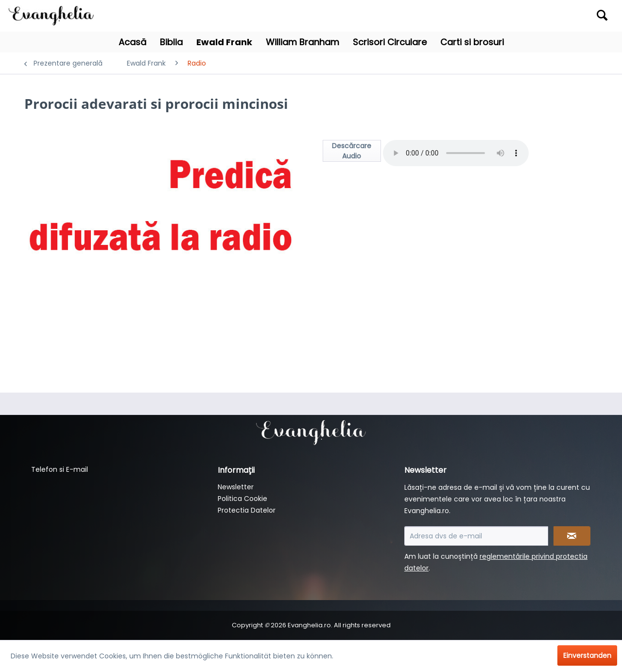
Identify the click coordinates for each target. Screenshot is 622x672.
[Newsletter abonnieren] (572, 536)
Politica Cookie (242, 499)
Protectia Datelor (247, 510)
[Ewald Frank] (224, 42)
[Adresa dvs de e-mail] (476, 536)
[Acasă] (132, 42)
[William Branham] (302, 42)
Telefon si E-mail (60, 469)
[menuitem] (538, 16)
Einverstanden (587, 655)
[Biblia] (171, 42)
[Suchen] (602, 15)
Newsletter (236, 487)
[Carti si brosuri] (472, 42)
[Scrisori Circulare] (390, 42)
